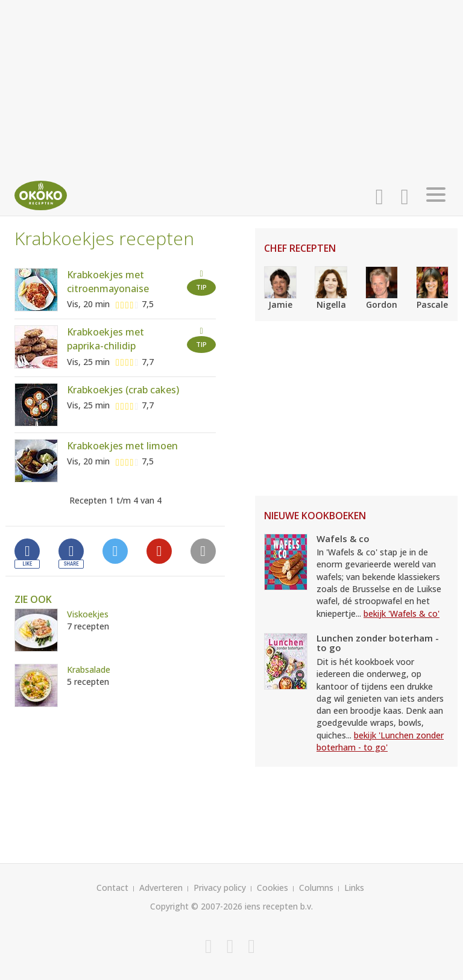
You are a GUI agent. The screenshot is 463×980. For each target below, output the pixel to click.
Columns (316, 888)
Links (354, 888)
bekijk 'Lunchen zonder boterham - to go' (380, 741)
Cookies (272, 888)
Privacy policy (220, 888)
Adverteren (161, 888)
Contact (112, 888)
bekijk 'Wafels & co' (402, 613)
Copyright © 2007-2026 (196, 906)
